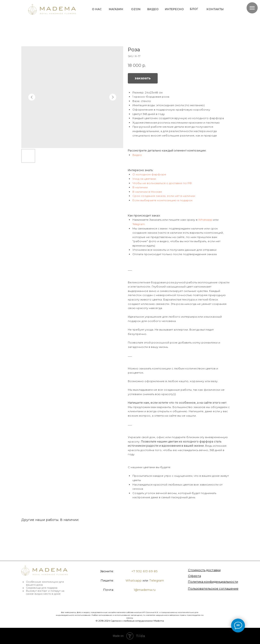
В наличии (140, 187)
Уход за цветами (144, 179)
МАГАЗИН (116, 9)
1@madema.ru (145, 590)
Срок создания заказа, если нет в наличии (164, 196)
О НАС (97, 9)
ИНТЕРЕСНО (174, 9)
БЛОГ (194, 9)
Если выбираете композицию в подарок (163, 200)
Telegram (139, 224)
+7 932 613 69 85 (145, 571)
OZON (136, 9)
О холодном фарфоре (149, 174)
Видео (137, 155)
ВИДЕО (153, 9)
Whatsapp (205, 220)
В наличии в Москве (147, 192)
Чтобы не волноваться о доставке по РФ (162, 183)
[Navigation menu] (252, 8)
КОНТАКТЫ (215, 9)
